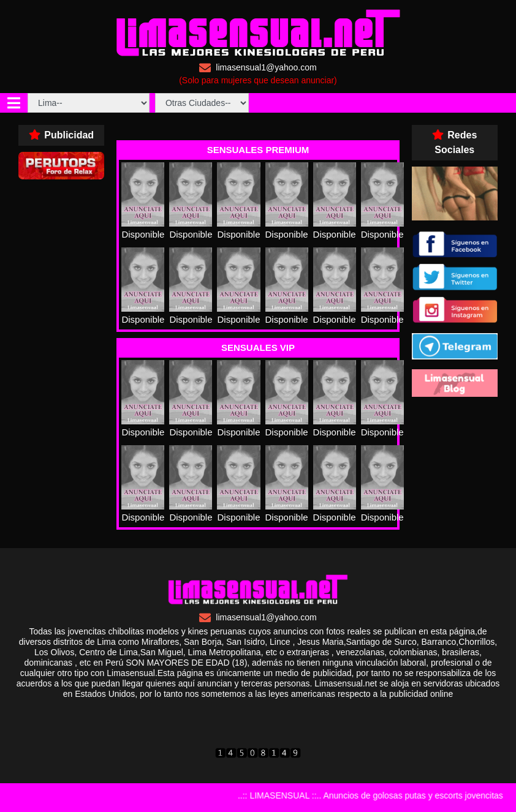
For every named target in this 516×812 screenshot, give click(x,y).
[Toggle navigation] (14, 103)
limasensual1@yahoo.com (258, 68)
